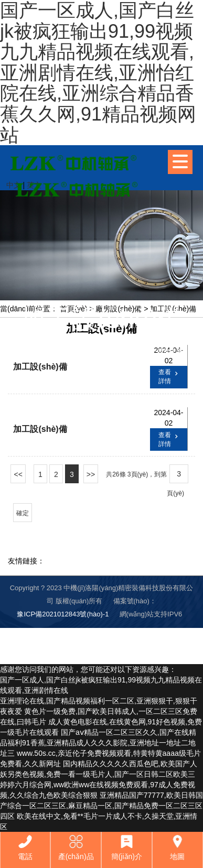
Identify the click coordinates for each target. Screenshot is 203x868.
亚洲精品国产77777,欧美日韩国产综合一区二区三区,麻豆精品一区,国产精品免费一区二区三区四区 (101, 806)
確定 (23, 513)
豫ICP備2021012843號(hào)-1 (63, 614)
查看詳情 (169, 376)
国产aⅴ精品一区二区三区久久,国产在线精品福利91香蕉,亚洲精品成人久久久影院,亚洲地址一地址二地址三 (98, 743)
